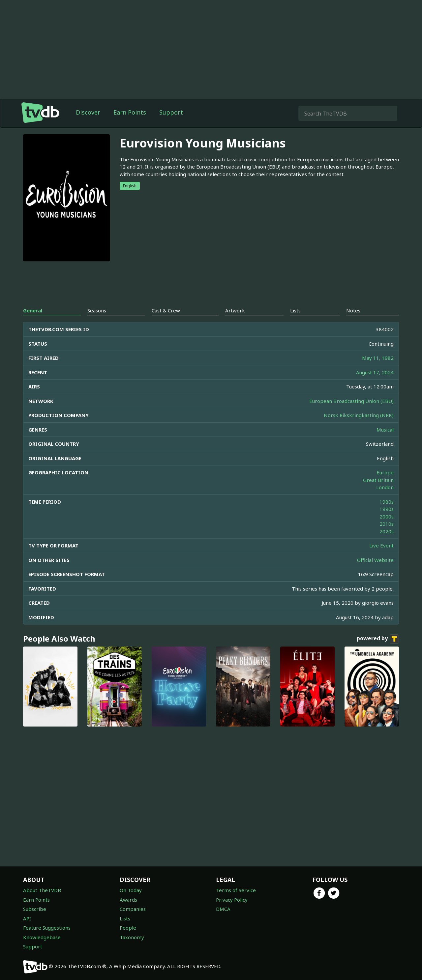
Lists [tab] (295, 324)
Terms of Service (236, 890)
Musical (385, 443)
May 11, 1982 (378, 371)
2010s (387, 537)
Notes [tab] (353, 324)
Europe (385, 486)
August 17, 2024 (375, 385)
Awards (128, 900)
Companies (133, 909)
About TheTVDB (42, 890)
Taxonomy (132, 937)
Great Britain (378, 493)
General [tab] (33, 324)
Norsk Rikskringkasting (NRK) (359, 428)
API (27, 918)
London (385, 500)
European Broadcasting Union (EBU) (351, 414)
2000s (387, 530)
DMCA (223, 909)
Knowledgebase (42, 937)
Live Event (381, 559)
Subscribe (35, 909)
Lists (125, 918)
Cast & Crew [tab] (166, 324)
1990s (387, 522)
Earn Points (130, 125)
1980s (387, 515)
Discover (88, 125)
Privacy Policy (232, 900)
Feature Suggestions (47, 928)
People (128, 928)
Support (171, 125)
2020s (387, 544)
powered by (378, 652)
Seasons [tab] (97, 324)
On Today (131, 890)
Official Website (375, 573)
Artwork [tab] (235, 324)
